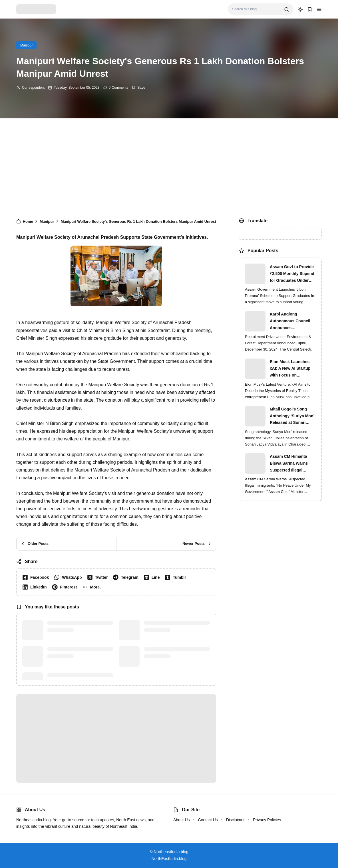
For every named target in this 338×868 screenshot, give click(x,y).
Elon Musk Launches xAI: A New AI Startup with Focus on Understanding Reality (291, 369)
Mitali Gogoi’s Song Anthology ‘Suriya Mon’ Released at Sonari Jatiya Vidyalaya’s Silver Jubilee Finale (292, 416)
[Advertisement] (169, 167)
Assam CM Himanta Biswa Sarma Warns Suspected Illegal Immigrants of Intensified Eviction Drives (289, 464)
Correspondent (33, 88)
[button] (319, 9)
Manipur (26, 45)
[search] (287, 9)
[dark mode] (300, 9)
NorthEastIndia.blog (169, 859)
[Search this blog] (256, 9)
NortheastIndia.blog (171, 852)
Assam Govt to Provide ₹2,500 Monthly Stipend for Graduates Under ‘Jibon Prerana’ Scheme (292, 274)
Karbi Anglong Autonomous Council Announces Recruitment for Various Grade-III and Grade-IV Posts (292, 321)
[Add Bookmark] (138, 88)
